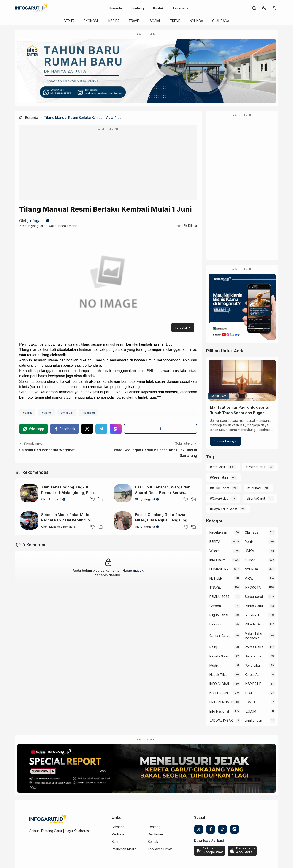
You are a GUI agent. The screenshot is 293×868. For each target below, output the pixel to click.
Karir (115, 842)
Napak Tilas (218, 675)
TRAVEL (135, 21)
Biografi (215, 624)
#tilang (46, 413)
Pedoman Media (124, 849)
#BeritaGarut (256, 498)
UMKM (250, 551)
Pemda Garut (219, 656)
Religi (214, 647)
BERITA (69, 21)
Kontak (158, 8)
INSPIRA (114, 21)
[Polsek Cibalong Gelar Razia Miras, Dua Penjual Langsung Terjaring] (123, 521)
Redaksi (118, 834)
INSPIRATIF (253, 684)
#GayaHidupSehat (224, 509)
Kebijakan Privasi (161, 849)
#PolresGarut (255, 467)
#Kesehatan (219, 477)
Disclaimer (156, 834)
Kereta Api (252, 675)
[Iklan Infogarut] (242, 307)
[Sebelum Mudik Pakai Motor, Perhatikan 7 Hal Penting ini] (29, 521)
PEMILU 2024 (219, 597)
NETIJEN (216, 578)
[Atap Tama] (146, 71)
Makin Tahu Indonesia (253, 636)
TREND (175, 21)
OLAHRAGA (221, 21)
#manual (67, 413)
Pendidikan (253, 665)
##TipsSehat (220, 488)
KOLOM (250, 711)
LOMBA (250, 702)
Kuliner (250, 560)
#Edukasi (254, 488)
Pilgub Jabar (219, 615)
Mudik (214, 665)
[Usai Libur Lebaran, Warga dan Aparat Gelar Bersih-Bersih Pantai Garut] (123, 493)
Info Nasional (219, 711)
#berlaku (89, 413)
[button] (264, 8)
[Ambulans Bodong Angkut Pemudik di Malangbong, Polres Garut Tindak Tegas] (29, 493)
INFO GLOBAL (220, 684)
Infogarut (37, 221)
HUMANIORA (219, 569)
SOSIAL (155, 21)
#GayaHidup (219, 498)
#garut (27, 413)
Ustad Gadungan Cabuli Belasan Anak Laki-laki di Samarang (155, 453)
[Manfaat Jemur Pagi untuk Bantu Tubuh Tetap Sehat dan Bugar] (242, 380)
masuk (138, 570)
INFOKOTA (253, 587)
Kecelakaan (218, 532)
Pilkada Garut (255, 624)
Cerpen (215, 606)
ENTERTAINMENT (221, 702)
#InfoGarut (218, 467)
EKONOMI (91, 21)
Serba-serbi (254, 597)
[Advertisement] (108, 166)
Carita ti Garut (220, 636)
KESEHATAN (219, 693)
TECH (249, 693)
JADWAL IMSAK (221, 720)
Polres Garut (254, 647)
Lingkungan (253, 720)
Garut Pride (253, 656)
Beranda (115, 8)
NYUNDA (196, 21)
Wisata (214, 551)
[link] (254, 8)
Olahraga (252, 532)
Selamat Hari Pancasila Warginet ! (48, 450)
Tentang (137, 8)
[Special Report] (146, 768)
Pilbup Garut (254, 606)
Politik (249, 542)
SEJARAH (252, 615)
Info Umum (217, 560)
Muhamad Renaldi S (62, 527)
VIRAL (249, 578)
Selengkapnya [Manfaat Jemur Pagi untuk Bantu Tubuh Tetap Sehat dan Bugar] (225, 441)
